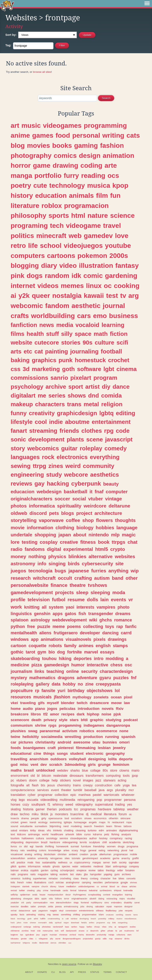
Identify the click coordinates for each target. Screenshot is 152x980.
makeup (22, 404)
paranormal (50, 731)
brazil (44, 842)
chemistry (64, 785)
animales (111, 830)
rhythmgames (79, 895)
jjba (86, 874)
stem (129, 935)
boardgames (34, 748)
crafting (83, 578)
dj (87, 814)
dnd (93, 395)
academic (105, 858)
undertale (21, 535)
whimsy (58, 804)
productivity (102, 935)
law (127, 703)
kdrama (97, 834)
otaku (79, 874)
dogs (35, 276)
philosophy (28, 215)
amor (54, 714)
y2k (24, 295)
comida (111, 395)
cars (84, 316)
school (51, 245)
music (31, 125)
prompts (42, 906)
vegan (66, 923)
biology (85, 528)
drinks (127, 939)
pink (18, 276)
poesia (58, 906)
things (49, 753)
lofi (137, 931)
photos (19, 506)
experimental (78, 549)
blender (68, 703)
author (93, 838)
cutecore (47, 342)
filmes (118, 826)
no (80, 684)
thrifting (49, 846)
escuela (33, 800)
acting (122, 780)
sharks (75, 770)
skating (16, 809)
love (122, 236)
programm (101, 923)
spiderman (25, 895)
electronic (95, 753)
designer (128, 906)
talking (54, 874)
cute (40, 185)
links (39, 671)
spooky (14, 915)
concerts (131, 879)
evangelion (118, 895)
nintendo (99, 535)
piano (40, 709)
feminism (121, 765)
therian (52, 809)
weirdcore (95, 506)
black (13, 919)
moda (119, 592)
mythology (82, 697)
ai (13, 295)
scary (75, 850)
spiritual (58, 923)
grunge (104, 765)
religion (112, 404)
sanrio (59, 378)
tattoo (101, 870)
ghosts (56, 866)
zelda (50, 906)
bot (72, 874)
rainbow (74, 919)
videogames (62, 125)
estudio (46, 866)
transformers (95, 775)
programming (105, 125)
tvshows (97, 585)
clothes (92, 431)
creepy (88, 785)
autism (102, 578)
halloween (28, 838)
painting (57, 351)
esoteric (64, 874)
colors (43, 850)
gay (39, 483)
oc (108, 286)
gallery (43, 684)
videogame (83, 225)
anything (118, 571)
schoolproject (67, 870)
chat (132, 542)
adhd (36, 919)
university (43, 858)
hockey (103, 838)
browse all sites (42, 72)
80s (105, 770)
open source (69, 964)
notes (29, 882)
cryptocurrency (82, 863)
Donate (42, 972)
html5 (102, 549)
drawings (117, 639)
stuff (52, 334)
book (104, 542)
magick (53, 911)
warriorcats (111, 795)
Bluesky (98, 964)
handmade (56, 890)
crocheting (66, 879)
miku (35, 814)
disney (53, 886)
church (45, 886)
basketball (76, 492)
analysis (126, 834)
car (13, 742)
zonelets (101, 697)
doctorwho (90, 935)
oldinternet (15, 931)
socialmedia (52, 737)
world (45, 834)
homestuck (90, 360)
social (79, 499)
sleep (82, 592)
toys (110, 626)
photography (31, 155)
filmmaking (86, 748)
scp (109, 923)
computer (117, 492)
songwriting (123, 923)
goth (68, 369)
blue (85, 770)
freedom (99, 826)
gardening (121, 276)
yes (130, 804)
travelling (19, 759)
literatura (110, 814)
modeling (76, 826)
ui (87, 931)
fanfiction (24, 325)
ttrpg (40, 466)
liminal (73, 890)
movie (18, 528)
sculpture (95, 842)
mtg (49, 915)
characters (50, 404)
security (89, 671)
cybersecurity (97, 564)
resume (76, 600)
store (114, 770)
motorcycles (48, 931)
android (64, 742)
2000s (119, 256)
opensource (55, 818)
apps (58, 614)
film (102, 195)
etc (28, 351)
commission (71, 911)
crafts (20, 316)
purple (94, 854)
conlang (94, 879)
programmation (89, 915)
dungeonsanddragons (72, 939)
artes (66, 850)
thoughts (125, 520)
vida (51, 899)
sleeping (100, 592)
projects (64, 592)
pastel (97, 795)
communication (40, 902)
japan (65, 535)
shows (77, 395)
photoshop (46, 927)
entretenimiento (86, 911)
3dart (108, 866)
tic (116, 931)
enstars (24, 830)
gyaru (105, 678)
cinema (126, 369)
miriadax (53, 879)
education (51, 195)
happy (82, 927)
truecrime (77, 814)
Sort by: (11, 35)
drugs (121, 846)
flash (35, 785)
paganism (43, 911)
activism (70, 731)
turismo (92, 830)
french (21, 882)
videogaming (70, 842)
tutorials (76, 858)
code (123, 431)
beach (93, 919)
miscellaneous (130, 919)
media (65, 325)
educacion (23, 492)
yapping (108, 874)
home (16, 709)
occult (65, 578)
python (18, 626)
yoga (126, 785)
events (118, 600)
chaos (124, 886)
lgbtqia (68, 822)
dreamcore (99, 703)
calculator (100, 906)
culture (104, 342)
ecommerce (107, 731)
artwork (70, 834)
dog (61, 652)
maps (102, 822)
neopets (129, 911)
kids (13, 882)
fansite (48, 691)
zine (89, 684)
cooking (127, 286)
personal (86, 135)
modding (115, 659)
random (57, 276)
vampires (106, 607)
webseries (86, 866)
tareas (56, 915)
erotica (25, 870)
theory (84, 879)
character (106, 879)
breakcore (20, 714)
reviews (21, 483)
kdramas (83, 890)
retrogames (56, 858)
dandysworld (71, 931)
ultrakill (93, 899)
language (127, 528)
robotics (87, 731)
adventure (87, 678)
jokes (19, 923)
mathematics (42, 678)
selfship (14, 895)
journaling (84, 351)
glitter (103, 931)
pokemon (92, 256)
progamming (70, 725)
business (123, 316)
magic (129, 535)
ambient (73, 854)
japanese (79, 571)
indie (56, 422)
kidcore (22, 834)
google (124, 882)
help (55, 780)
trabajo (111, 935)
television (39, 600)
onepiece (81, 870)
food (63, 135)
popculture (22, 691)
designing (97, 759)
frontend (85, 902)
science (122, 215)
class (76, 879)
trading (120, 804)
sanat (137, 902)
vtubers (21, 780)
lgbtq (107, 413)
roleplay (91, 448)
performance (112, 882)
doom (33, 780)
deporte (126, 759)
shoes (88, 818)
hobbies (105, 528)
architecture (108, 513)
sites (67, 858)
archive (56, 387)
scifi (122, 342)
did (26, 846)
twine (15, 737)
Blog (62, 972)
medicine (20, 665)
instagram (15, 886)
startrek (26, 886)
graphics (44, 360)
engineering (27, 475)
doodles (25, 906)
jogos (52, 709)
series (57, 395)
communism (22, 725)
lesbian (104, 748)
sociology (52, 838)
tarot (30, 652)
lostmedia (128, 890)
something (66, 915)
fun (115, 195)
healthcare (57, 834)
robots (55, 646)
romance (123, 620)
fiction (119, 334)
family (70, 646)
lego (22, 800)
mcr (131, 790)
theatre (78, 585)
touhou (49, 659)
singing (57, 564)
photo (123, 607)
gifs (41, 703)
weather (133, 809)
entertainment (111, 422)
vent (34, 765)
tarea (136, 915)
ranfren (74, 927)
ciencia (53, 943)
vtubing (41, 915)
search (88, 826)
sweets (128, 915)
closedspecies (79, 838)
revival (14, 890)
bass (67, 927)
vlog (14, 800)
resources (21, 697)
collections (121, 935)
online (73, 671)
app (35, 639)
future (61, 886)
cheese (33, 923)
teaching (55, 671)
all (44, 607)
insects (15, 818)
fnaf (99, 492)
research (21, 578)
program (105, 378)
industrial (93, 890)
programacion (86, 205)
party (29, 902)
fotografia (17, 785)
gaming (86, 145)
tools (126, 775)
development (46, 439)
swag (33, 731)
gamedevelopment (32, 592)
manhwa (84, 795)
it (91, 492)
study (54, 475)
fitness (88, 542)
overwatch (42, 923)
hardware (104, 809)
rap (120, 626)
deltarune (119, 506)
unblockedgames (86, 886)
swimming (56, 822)
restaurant (118, 822)
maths (16, 770)
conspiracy (116, 838)
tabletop (119, 809)
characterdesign (116, 671)
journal (114, 306)
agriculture (30, 935)
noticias (60, 882)
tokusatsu (15, 939)
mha (110, 927)
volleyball (77, 759)
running (112, 737)
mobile (133, 854)
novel (77, 780)
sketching (128, 842)
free (31, 626)
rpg (109, 431)
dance (121, 387)
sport (76, 387)
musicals (42, 697)
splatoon (20, 620)
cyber (32, 795)
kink (114, 923)
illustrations (40, 882)
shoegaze (28, 899)
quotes (22, 866)
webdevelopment (69, 620)
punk (66, 360)
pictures (26, 742)
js (52, 814)
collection (62, 795)
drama (25, 818)
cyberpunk (86, 483)
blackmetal (44, 943)
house (42, 895)
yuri (61, 691)
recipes (68, 714)
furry (71, 175)
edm (101, 830)
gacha (116, 858)
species (66, 866)
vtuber (95, 499)
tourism (15, 838)
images (88, 780)
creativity (42, 413)
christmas (63, 935)
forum (123, 814)
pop (99, 800)
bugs (60, 571)
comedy (116, 448)
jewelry (119, 748)
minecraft (51, 236)
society (123, 863)
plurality (121, 790)
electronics (72, 457)
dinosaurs (76, 775)
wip (135, 571)
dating (101, 899)
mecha (81, 935)
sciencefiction (18, 858)
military (111, 919)
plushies (18, 731)
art (15, 125)
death (36, 720)
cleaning (81, 830)
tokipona (26, 943)
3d (26, 369)
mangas (96, 863)
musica (99, 185)
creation (84, 854)
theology (110, 870)
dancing (110, 633)
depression (32, 842)
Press (82, 972)
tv (123, 295)
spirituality (69, 506)
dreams (123, 614)
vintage (114, 499)
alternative (101, 556)
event (55, 790)
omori (124, 742)
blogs (68, 513)
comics (65, 155)
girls (92, 765)
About (29, 972)
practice (21, 863)
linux (94, 286)
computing (113, 775)
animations (52, 639)
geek (29, 919)
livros (14, 846)
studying (114, 720)
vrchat (14, 911)
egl (32, 846)
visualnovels (78, 639)
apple (44, 899)
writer (120, 870)
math (101, 334)
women (111, 846)
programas (88, 809)
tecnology (21, 919)
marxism (118, 906)
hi (109, 822)
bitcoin (46, 775)
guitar (69, 448)
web (75, 236)
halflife (43, 919)
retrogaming (86, 800)
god (14, 765)
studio (35, 943)
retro (18, 245)
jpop (135, 775)
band (118, 578)
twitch (82, 703)
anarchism (39, 759)
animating (31, 915)
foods (16, 748)
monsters (61, 814)
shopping (45, 535)
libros (36, 714)
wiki (93, 620)
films (18, 334)
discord (38, 513)
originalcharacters (32, 499)
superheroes (40, 879)
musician (53, 935)
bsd (67, 818)
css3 (51, 882)
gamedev (98, 236)
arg (134, 295)
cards (65, 890)
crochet (119, 360)
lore (15, 542)
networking (113, 850)
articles (133, 886)
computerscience (23, 790)
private (110, 931)
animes (86, 646)
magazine (43, 874)
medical (96, 814)
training (128, 895)
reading (93, 175)
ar (115, 927)
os (118, 886)
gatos (71, 614)
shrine (40, 725)
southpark (38, 804)
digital (54, 549)
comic (93, 276)
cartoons (61, 256)
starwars (109, 780)
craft (52, 748)
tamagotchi (123, 927)
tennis (83, 842)
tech (57, 225)
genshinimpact (90, 858)
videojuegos (83, 245)
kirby (33, 830)
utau (96, 742)
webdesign (49, 492)
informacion (34, 866)
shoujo (97, 927)
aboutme (77, 422)
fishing (115, 834)
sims (106, 902)
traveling (28, 703)
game (42, 165)
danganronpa (118, 725)
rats (22, 850)
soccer (62, 499)
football (111, 351)
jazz (98, 780)
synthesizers (106, 890)
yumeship (102, 919)
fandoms (35, 549)
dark (81, 714)
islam (101, 915)
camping (86, 882)
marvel (91, 652)
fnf (134, 678)
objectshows (100, 691)
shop (88, 520)
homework (62, 846)
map (111, 939)
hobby (69, 684)
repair (109, 906)
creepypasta (108, 684)
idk (76, 276)
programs (23, 874)
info (42, 564)
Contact (121, 972)
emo (100, 316)
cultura (40, 838)
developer (90, 633)
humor (78, 665)
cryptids (34, 870)
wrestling (73, 737)
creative (69, 542)
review (92, 870)
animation (118, 155)
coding (91, 165)
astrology (40, 620)
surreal (75, 846)
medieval (98, 866)
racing (128, 838)
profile (18, 600)
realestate (60, 775)
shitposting (17, 842)
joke (121, 911)
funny (19, 413)
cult (67, 919)
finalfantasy (111, 911)
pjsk (117, 714)
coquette (37, 646)
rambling (120, 915)
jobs (82, 906)
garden (45, 870)
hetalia (84, 923)
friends (69, 431)
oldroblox (62, 943)
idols (37, 899)
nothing (37, 556)
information (40, 528)
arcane (81, 931)
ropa (129, 822)
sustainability (49, 863)
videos (48, 286)
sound (14, 826)
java (102, 790)
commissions (29, 378)
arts (16, 351)
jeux (38, 935)
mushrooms (129, 931)
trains (77, 785)
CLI (53, 972)
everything (105, 457)
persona (130, 800)
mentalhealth (24, 633)
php (51, 939)
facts (22, 915)
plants (75, 439)
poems (74, 626)
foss (38, 863)
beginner (14, 935)
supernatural (104, 804)
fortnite (74, 652)
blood (112, 886)
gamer (40, 809)
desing (90, 906)
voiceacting (112, 899)
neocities (98, 882)
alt (28, 785)
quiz (34, 911)
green (24, 822)
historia (28, 809)
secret (58, 939)
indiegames (94, 725)
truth (114, 863)
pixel (128, 697)
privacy (50, 720)
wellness (63, 863)
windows (20, 639)
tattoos (128, 826)
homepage (80, 822)
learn (109, 826)
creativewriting (54, 919)
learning (113, 325)
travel (112, 225)
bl (38, 775)
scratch (56, 765)
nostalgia (67, 295)
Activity (14, 26)
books (62, 145)
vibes (104, 927)
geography (115, 753)
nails (13, 874)
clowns (124, 770)
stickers (65, 780)
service (64, 838)
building (27, 879)
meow (116, 703)
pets (54, 513)
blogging (25, 265)
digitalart (23, 395)
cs (98, 886)
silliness (100, 911)
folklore (58, 899)
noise (106, 714)
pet (121, 931)
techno (25, 814)
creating (31, 890)
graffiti (135, 858)
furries (99, 571)
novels (108, 709)
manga (21, 175)
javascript (119, 439)
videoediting (49, 800)
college (44, 780)
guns (117, 874)
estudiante (26, 826)
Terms (107, 972)
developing (84, 919)
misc (24, 765)
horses (16, 804)
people (35, 818)
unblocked (45, 770)
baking (20, 360)
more (26, 923)
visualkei (131, 899)
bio (52, 652)
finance (59, 585)
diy (106, 387)
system (56, 607)
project (84, 513)
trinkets (57, 830)
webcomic (27, 306)
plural (124, 850)
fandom (57, 306)
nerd (66, 826)
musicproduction (55, 895)
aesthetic (86, 306)
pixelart (81, 378)
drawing (65, 165)
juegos (18, 571)
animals (81, 195)
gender (24, 939)
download (75, 923)
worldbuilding (53, 316)
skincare (125, 818)
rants (33, 874)
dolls (93, 600)
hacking (58, 483)
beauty (111, 484)
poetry (21, 185)
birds (74, 564)
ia (63, 919)
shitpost (117, 890)
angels (93, 822)
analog (28, 854)
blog (18, 145)
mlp (115, 535)
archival (73, 935)
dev (44, 765)
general (92, 850)
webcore (76, 475)
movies (38, 145)
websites (125, 556)
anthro (92, 923)
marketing (46, 369)
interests (85, 607)
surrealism (41, 826)
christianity (45, 742)
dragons (66, 678)
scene (95, 439)
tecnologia (40, 571)
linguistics (21, 614)
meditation (71, 886)
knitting (32, 607)
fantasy (127, 265)
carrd (126, 633)
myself (53, 703)
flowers (104, 520)
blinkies (77, 556)
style (63, 720)
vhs (49, 830)
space (83, 334)
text (13, 834)
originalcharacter (79, 899)
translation (18, 795)
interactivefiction (64, 902)
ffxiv (120, 709)
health (35, 334)
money (18, 556)
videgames (43, 939)
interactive (97, 665)
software (89, 369)
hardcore (55, 842)
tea (134, 785)
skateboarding (25, 659)
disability (128, 902)
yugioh (45, 935)
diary (49, 265)
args (110, 790)
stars (74, 720)
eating (102, 850)
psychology (27, 387)
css (16, 369)
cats (133, 135)
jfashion (62, 697)
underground (16, 927)
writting (38, 854)
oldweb (19, 513)
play (39, 890)
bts (43, 785)
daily (51, 923)
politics (22, 236)
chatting (69, 830)
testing (30, 542)
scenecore (20, 720)
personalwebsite (29, 585)
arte (111, 165)
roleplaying (22, 684)
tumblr (78, 790)
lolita (112, 759)
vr (131, 600)
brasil (29, 770)
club (39, 931)
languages (25, 457)
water (75, 866)
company (134, 866)
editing (125, 413)
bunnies (110, 742)
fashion (112, 145)
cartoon (19, 646)
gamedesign (57, 665)
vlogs (76, 902)
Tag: (8, 45)
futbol (59, 600)
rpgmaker (134, 863)
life (33, 245)
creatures (110, 915)
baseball (90, 790)
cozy (26, 804)
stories (71, 342)
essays (107, 652)
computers (28, 256)
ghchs (106, 620)
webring (37, 927)
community (99, 466)
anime (20, 135)
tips (22, 935)
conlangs (27, 927)
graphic (97, 720)
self (62, 931)
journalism (21, 671)
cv (21, 846)
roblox (52, 205)
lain (104, 600)
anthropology (120, 866)
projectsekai (88, 939)
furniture (86, 846)
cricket (15, 822)
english (103, 646)
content (107, 895)
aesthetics (104, 475)
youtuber (15, 902)
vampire (35, 886)
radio (17, 549)
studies (133, 927)
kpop (120, 185)
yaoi (70, 607)
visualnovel (17, 854)
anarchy (126, 858)
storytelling (24, 520)
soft (13, 863)
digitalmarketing (129, 830)
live (115, 879)
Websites (21, 18)
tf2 (45, 714)
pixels (99, 639)
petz (107, 834)
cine (37, 753)
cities (31, 939)
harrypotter (96, 874)
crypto (118, 549)
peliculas (67, 709)
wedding (32, 850)
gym (42, 652)
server (106, 863)
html (78, 215)
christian (62, 854)
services (43, 790)
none (124, 731)
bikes (121, 879)
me (42, 395)
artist (93, 387)
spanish (128, 737)
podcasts (65, 809)
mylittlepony (96, 902)
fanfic (131, 626)
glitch (13, 866)
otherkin (113, 818)
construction (104, 785)
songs (62, 753)
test (112, 295)
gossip (98, 939)
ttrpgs (118, 542)
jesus (51, 785)
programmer (113, 800)
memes (72, 286)
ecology (43, 822)
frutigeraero (66, 633)
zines (56, 466)
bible (79, 834)
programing (29, 225)
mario (135, 770)
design (90, 155)
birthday (76, 691)
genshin (42, 614)
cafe (117, 785)
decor (68, 895)
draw (14, 814)
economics (100, 818)
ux (71, 863)
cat (39, 351)
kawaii (94, 295)
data (56, 684)
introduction (88, 709)
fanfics (89, 927)
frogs (83, 850)
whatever (128, 795)
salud (14, 830)
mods (30, 863)
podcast (131, 720)
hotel (33, 931)
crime (46, 890)
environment (19, 775)
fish (82, 614)
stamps (120, 646)
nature (98, 215)
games (43, 135)
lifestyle (22, 422)
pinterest (66, 748)
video (68, 265)
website (21, 342)
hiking (65, 659)
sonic (18, 439)
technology (67, 185)
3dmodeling (75, 765)
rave (70, 943)
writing (113, 135)
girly (44, 818)
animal (104, 886)
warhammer (16, 943)
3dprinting (55, 826)
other (132, 578)
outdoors (59, 759)
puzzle (44, 626)
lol (117, 691)
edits (105, 939)
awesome (82, 742)
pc (12, 780)
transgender (101, 614)
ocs (113, 175)
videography (84, 804)
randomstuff (58, 927)
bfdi (84, 720)
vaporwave (51, 520)
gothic (17, 652)
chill (104, 842)
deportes (83, 659)
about (80, 535)
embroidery (116, 902)
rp (37, 691)
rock (48, 457)
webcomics (43, 448)
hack (13, 923)
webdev (63, 770)
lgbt (109, 369)
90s (88, 342)
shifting (76, 915)
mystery (19, 678)
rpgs (52, 725)
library (14, 850)
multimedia (67, 800)
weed (69, 804)
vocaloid (87, 325)
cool (41, 422)
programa (132, 846)
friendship (99, 846)
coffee (73, 520)
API (72, 972)
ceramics (16, 879)
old (33, 775)
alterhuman (105, 854)
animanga (34, 834)
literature (25, 205)
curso (87, 834)
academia (115, 842)
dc (130, 814)
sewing (21, 466)
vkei (14, 703)
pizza (37, 665)
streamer (118, 939)
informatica (42, 506)
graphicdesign (77, 413)
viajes (122, 899)
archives (126, 874)
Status (95, 972)
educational (21, 753)
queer (41, 295)
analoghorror (73, 882)
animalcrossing (71, 906)
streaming (43, 431)
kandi (33, 822)
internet (23, 286)
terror (67, 899)
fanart (19, 431)
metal (91, 404)
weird (73, 466)
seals (35, 895)
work (16, 607)
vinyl (61, 911)
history (22, 195)
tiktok (44, 814)
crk (23, 902)
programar (45, 795)
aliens (45, 633)
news (47, 325)
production (93, 737)
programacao (121, 854)
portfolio (48, 175)
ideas (41, 830)
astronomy (23, 564)
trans (74, 404)
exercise (15, 906)
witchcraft (44, 578)
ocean (116, 697)
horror (21, 165)
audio (28, 709)
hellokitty (31, 737)
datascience (24, 911)
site (120, 564)
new (52, 902)
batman (15, 870)
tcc (76, 809)
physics (57, 556)
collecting (93, 626)
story (18, 448)
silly (67, 334)
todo (57, 931)
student (77, 753)
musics (119, 919)
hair (131, 850)
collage (95, 770)
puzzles (121, 678)
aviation (31, 858)
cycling (54, 870)
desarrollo (94, 931)
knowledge (55, 850)
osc (128, 665)
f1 (49, 804)
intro (99, 659)
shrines (133, 882)
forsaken (130, 870)
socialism (77, 818)
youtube (118, 245)
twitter (22, 890)
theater (66, 790)
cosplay (49, 542)
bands (39, 846)
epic (73, 795)
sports (59, 215)
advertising (16, 899)
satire (33, 906)
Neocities (53, 964)
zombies (25, 931)
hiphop (93, 714)
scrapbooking (94, 895)
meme (59, 626)
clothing (65, 528)
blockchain (50, 854)
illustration (96, 265)
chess (116, 665)
